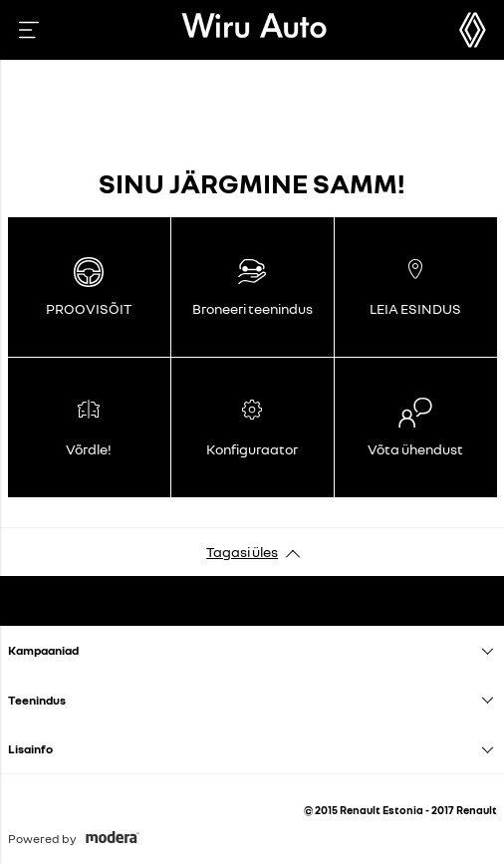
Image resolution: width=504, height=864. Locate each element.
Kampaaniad (43, 650)
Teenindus (37, 700)
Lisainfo (30, 749)
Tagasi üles (242, 552)
